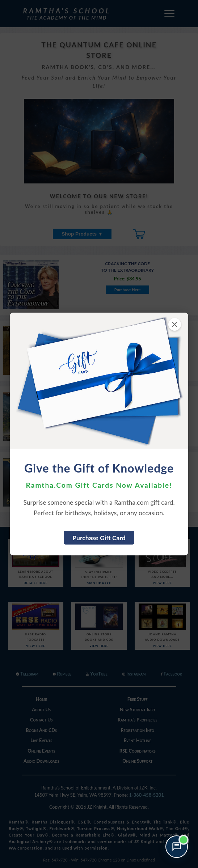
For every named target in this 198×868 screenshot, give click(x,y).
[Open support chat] (177, 847)
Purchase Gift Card (99, 538)
